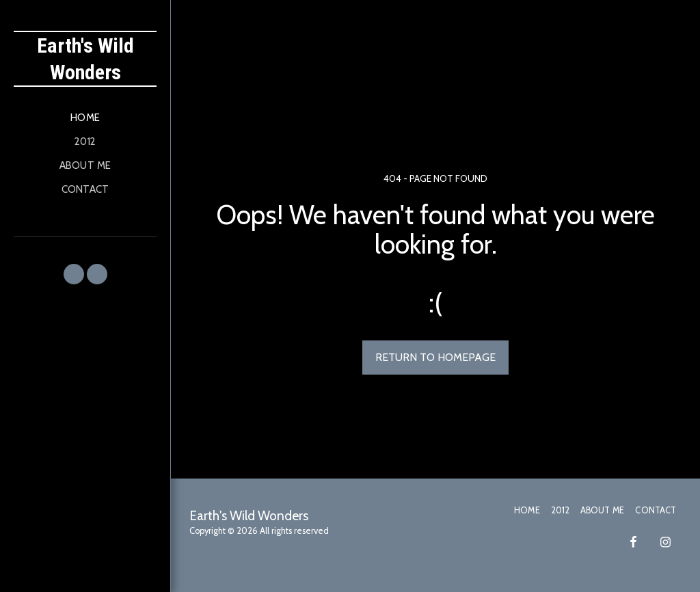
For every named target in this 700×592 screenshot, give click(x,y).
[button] (74, 274)
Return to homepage (435, 357)
